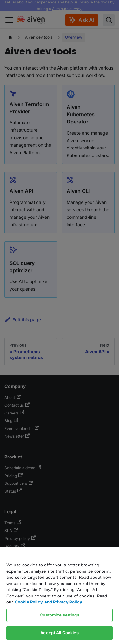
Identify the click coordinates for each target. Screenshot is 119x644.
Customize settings (59, 615)
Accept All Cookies (59, 633)
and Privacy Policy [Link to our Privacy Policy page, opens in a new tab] (63, 602)
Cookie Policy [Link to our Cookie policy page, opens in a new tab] (29, 602)
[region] (60, 595)
